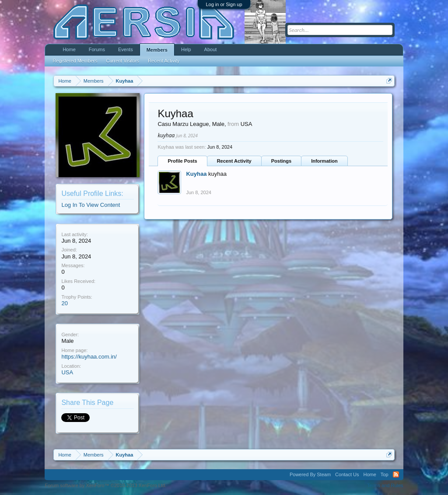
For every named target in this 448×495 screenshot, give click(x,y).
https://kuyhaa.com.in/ (89, 357)
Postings (281, 161)
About (211, 49)
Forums (97, 49)
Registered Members (75, 61)
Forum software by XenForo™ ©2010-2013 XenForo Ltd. (105, 485)
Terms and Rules (385, 485)
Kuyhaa (196, 174)
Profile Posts (182, 161)
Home (69, 49)
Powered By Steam (310, 474)
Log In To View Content (91, 205)
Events (126, 49)
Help (186, 49)
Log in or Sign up (224, 4)
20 (64, 303)
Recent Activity (234, 161)
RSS (396, 474)
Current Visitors (123, 61)
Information (324, 161)
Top (385, 474)
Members (157, 50)
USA (67, 372)
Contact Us (347, 474)
